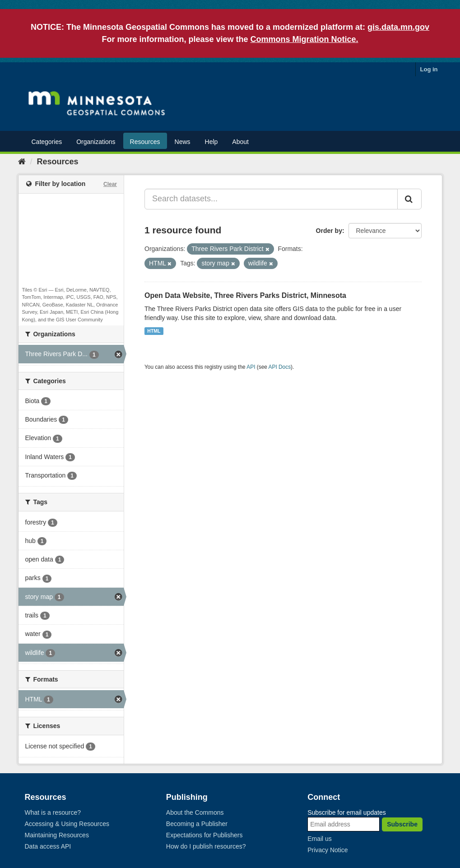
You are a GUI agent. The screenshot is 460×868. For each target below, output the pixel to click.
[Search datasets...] (271, 199)
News (183, 142)
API (251, 367)
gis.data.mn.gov (398, 27)
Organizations (96, 142)
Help (211, 142)
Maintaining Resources (57, 835)
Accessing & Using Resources (67, 824)
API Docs (280, 367)
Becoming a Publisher (197, 824)
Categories (47, 142)
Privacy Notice (328, 850)
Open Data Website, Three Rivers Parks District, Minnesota (245, 295)
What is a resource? (53, 812)
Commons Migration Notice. (304, 39)
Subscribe (402, 824)
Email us (320, 839)
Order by (329, 231)
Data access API (48, 846)
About (240, 142)
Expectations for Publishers (204, 835)
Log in (429, 69)
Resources (145, 142)
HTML (154, 331)
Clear (110, 184)
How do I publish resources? (206, 846)
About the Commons (195, 812)
